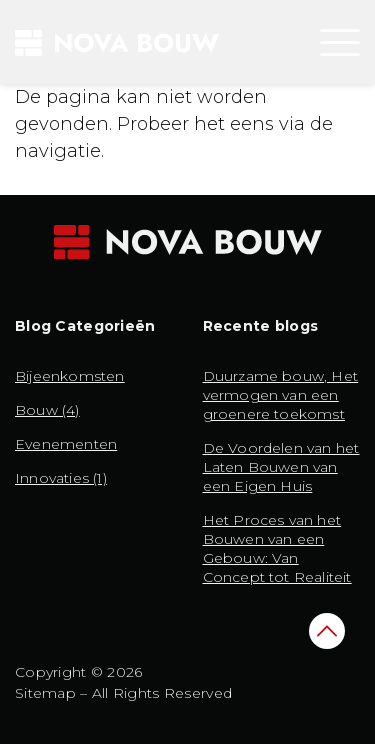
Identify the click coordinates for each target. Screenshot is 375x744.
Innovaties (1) (61, 478)
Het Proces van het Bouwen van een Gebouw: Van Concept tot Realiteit (277, 548)
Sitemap (45, 693)
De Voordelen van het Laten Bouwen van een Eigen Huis (281, 467)
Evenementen (66, 444)
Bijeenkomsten (70, 376)
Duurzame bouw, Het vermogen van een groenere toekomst (281, 395)
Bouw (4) (47, 410)
